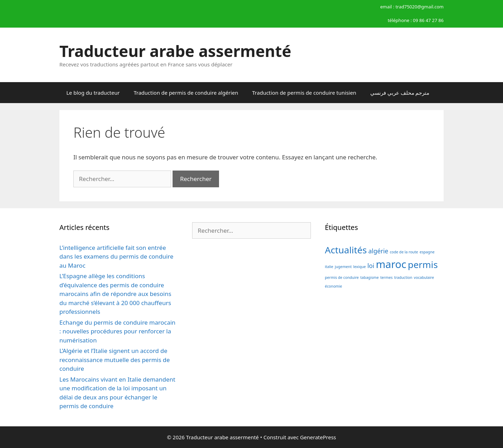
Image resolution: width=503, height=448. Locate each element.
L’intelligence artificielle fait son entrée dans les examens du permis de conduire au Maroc (116, 256)
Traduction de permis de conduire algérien (186, 93)
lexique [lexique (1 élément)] (359, 267)
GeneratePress (318, 437)
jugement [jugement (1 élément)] (343, 267)
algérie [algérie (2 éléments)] (378, 251)
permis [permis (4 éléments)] (423, 265)
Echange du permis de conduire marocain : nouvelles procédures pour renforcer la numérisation (117, 331)
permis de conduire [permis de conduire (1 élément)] (342, 277)
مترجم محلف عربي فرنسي (400, 93)
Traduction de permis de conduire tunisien (304, 93)
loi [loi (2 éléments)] (371, 266)
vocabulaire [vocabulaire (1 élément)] (424, 277)
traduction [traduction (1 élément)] (403, 277)
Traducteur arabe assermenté (175, 51)
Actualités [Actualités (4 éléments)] (346, 250)
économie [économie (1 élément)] (333, 286)
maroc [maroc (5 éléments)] (391, 264)
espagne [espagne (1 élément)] (427, 252)
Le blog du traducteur (93, 93)
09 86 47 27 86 (428, 20)
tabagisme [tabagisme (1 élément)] (370, 277)
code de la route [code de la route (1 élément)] (404, 252)
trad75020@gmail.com (420, 7)
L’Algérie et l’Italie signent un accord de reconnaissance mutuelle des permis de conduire (115, 360)
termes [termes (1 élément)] (387, 277)
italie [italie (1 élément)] (329, 267)
